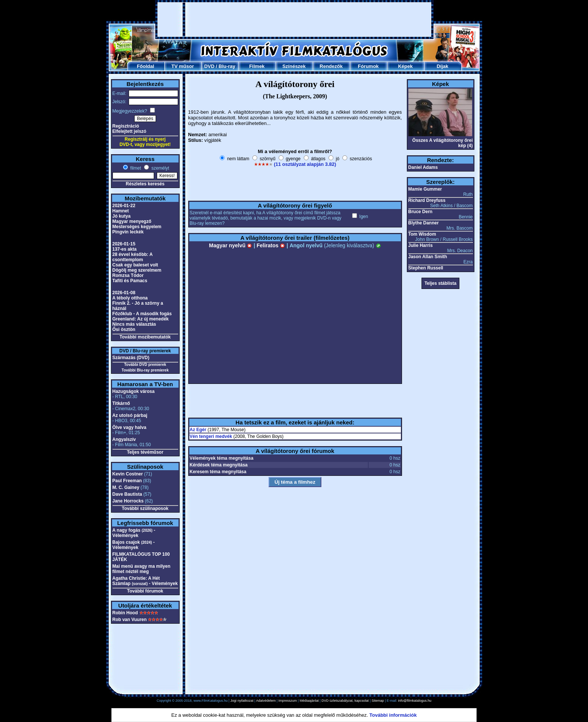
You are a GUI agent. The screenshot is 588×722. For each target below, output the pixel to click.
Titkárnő (121, 403)
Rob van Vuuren (130, 620)
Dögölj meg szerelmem (137, 270)
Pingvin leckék (128, 232)
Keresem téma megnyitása (218, 472)
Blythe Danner (424, 223)
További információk (393, 715)
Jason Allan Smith (428, 257)
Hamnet (121, 211)
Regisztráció (126, 126)
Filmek (257, 66)
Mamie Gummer (425, 189)
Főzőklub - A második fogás (142, 314)
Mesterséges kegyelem (137, 227)
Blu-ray (227, 66)
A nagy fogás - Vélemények (134, 533)
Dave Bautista (127, 494)
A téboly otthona (130, 298)
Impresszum (288, 701)
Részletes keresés (145, 184)
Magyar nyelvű (230, 245)
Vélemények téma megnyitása (222, 458)
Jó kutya (122, 216)
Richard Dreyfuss (427, 200)
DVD (209, 66)
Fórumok (368, 66)
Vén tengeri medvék (211, 436)
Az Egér (198, 430)
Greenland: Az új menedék (141, 319)
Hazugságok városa (134, 391)
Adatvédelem (266, 701)
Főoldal (145, 66)
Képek (405, 66)
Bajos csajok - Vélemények (134, 545)
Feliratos (271, 245)
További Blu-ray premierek (145, 370)
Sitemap (378, 701)
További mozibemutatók (145, 337)
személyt (160, 168)
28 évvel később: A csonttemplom (133, 257)
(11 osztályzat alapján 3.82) (305, 164)
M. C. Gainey (126, 487)
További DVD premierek (145, 365)
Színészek (294, 66)
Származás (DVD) (131, 358)
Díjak (442, 66)
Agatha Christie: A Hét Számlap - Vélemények (145, 581)
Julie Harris (421, 245)
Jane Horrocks (128, 501)
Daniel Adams (423, 167)
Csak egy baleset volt (135, 265)
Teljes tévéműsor (145, 452)
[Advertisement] (294, 20)
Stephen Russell (426, 268)
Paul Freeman (127, 481)
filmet (135, 168)
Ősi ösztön (124, 329)
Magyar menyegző (132, 221)
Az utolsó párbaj (130, 415)
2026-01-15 (124, 244)
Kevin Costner (128, 474)
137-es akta (125, 249)
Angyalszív (124, 439)
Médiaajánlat (309, 701)
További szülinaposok (145, 508)
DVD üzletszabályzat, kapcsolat (345, 701)
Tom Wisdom (422, 234)
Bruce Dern (421, 212)
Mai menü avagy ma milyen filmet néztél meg (142, 569)
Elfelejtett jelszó (130, 131)
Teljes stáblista (440, 283)
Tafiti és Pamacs (130, 281)
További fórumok (145, 591)
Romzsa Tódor (128, 275)
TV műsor (183, 66)
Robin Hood (125, 613)
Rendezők (331, 66)
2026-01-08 (124, 293)
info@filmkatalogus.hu (415, 701)
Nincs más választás (134, 324)
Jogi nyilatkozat (242, 701)
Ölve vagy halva (130, 427)
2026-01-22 (124, 206)
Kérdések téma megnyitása (219, 465)
